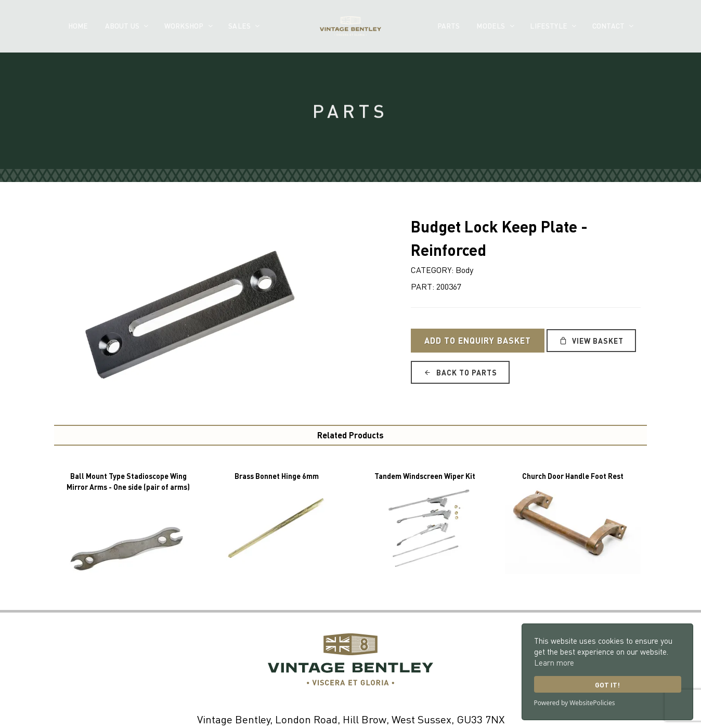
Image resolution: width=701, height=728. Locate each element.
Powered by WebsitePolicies (575, 703)
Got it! (607, 685)
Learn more (554, 662)
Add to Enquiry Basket (478, 340)
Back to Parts (460, 372)
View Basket (591, 341)
